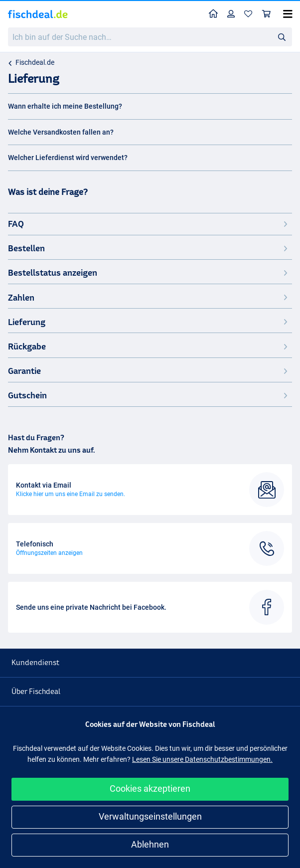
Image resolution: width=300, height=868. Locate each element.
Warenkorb (269, 14)
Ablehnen (150, 844)
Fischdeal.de (35, 62)
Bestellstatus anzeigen (149, 272)
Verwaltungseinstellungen (150, 816)
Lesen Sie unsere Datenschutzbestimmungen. (202, 759)
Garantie (149, 371)
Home (216, 13)
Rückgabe (149, 346)
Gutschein (149, 395)
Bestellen (149, 248)
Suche (285, 37)
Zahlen (149, 297)
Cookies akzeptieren (150, 788)
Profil (233, 14)
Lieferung (149, 322)
